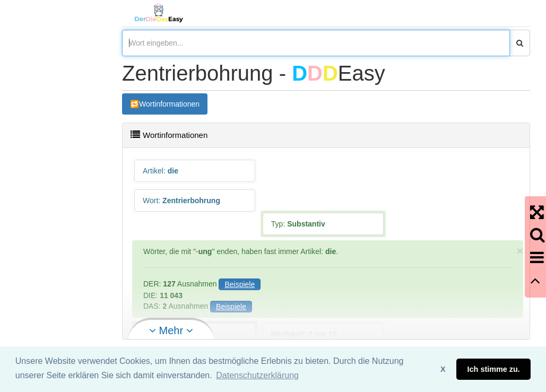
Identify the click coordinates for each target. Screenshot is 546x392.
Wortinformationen (169, 104)
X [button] (443, 369)
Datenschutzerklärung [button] (257, 375)
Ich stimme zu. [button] (494, 369)
